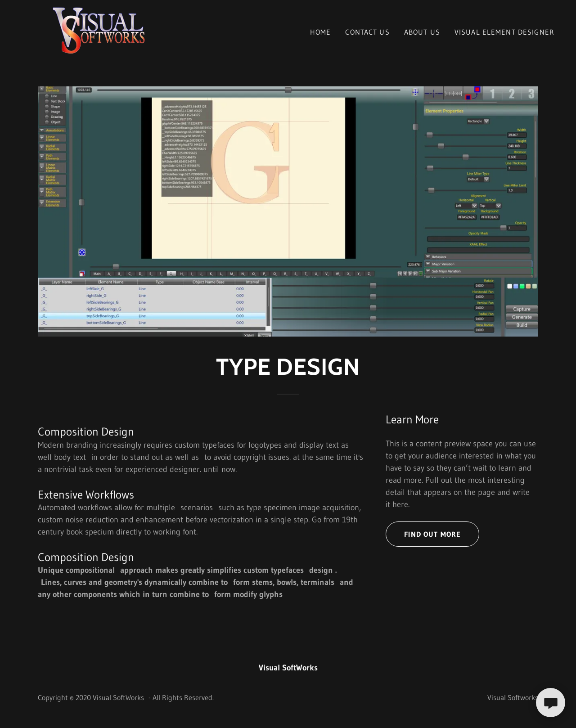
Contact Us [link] (367, 32)
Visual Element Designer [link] (504, 32)
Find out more (432, 534)
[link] (97, 30)
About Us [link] (422, 32)
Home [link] (321, 32)
